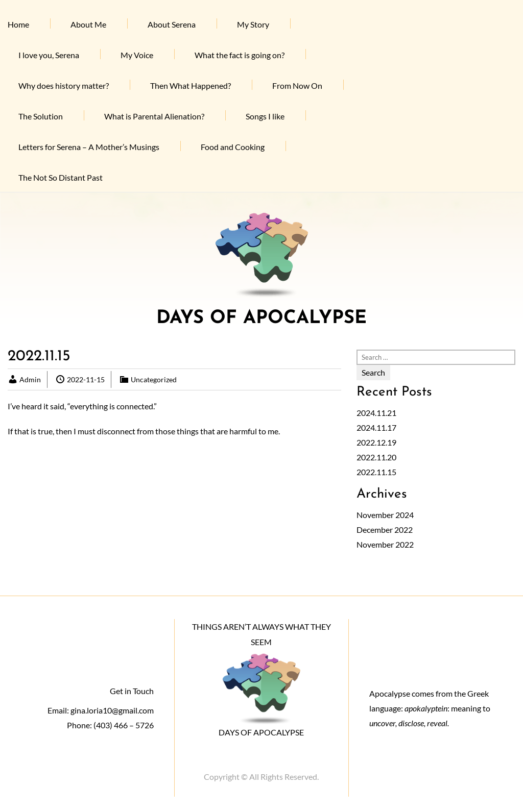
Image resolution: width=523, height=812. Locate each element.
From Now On (297, 85)
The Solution (41, 116)
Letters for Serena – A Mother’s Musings (89, 147)
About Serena (172, 24)
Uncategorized (154, 379)
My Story (253, 24)
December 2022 (385, 530)
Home (18, 24)
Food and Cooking (233, 147)
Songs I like (265, 116)
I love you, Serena (49, 55)
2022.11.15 (376, 472)
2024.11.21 (376, 413)
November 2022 (385, 544)
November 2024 (385, 515)
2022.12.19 (376, 442)
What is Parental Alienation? (154, 116)
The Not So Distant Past (61, 177)
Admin (30, 379)
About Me (88, 24)
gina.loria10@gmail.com (112, 710)
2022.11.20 (376, 457)
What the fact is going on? (240, 55)
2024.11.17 (376, 427)
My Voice (137, 55)
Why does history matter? (64, 85)
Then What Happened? (191, 85)
